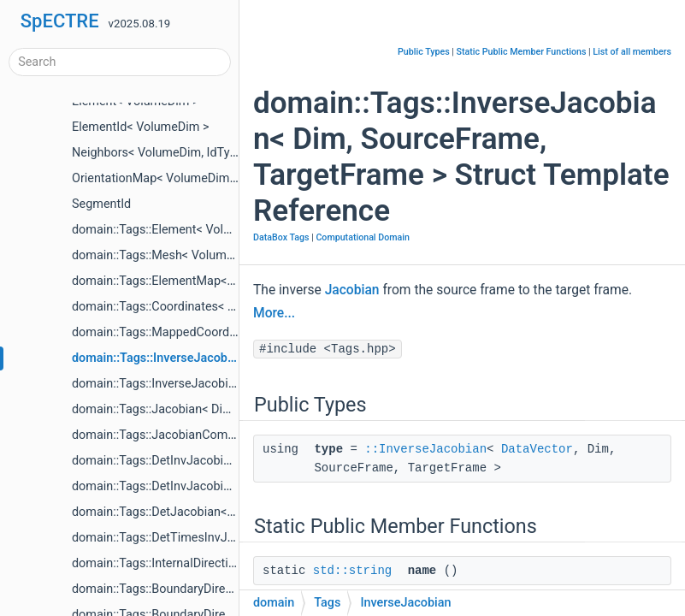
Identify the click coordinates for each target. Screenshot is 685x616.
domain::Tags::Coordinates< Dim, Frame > (185, 307)
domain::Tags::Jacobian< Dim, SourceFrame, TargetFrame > (233, 409)
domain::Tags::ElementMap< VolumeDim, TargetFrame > (225, 281)
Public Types (424, 52)
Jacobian (352, 290)
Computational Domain (363, 237)
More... (274, 313)
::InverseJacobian (425, 449)
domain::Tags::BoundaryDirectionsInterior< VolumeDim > (226, 589)
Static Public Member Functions (522, 52)
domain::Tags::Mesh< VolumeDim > (168, 255)
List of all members (632, 52)
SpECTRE (60, 21)
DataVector (537, 449)
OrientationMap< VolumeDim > (156, 178)
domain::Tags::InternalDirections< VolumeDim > (201, 563)
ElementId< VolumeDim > (141, 127)
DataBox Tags (281, 237)
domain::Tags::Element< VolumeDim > (175, 230)
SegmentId (101, 204)
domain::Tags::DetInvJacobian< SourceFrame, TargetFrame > (237, 461)
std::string (352, 571)
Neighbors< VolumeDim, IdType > (162, 153)
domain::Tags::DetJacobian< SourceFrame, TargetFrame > (229, 512)
